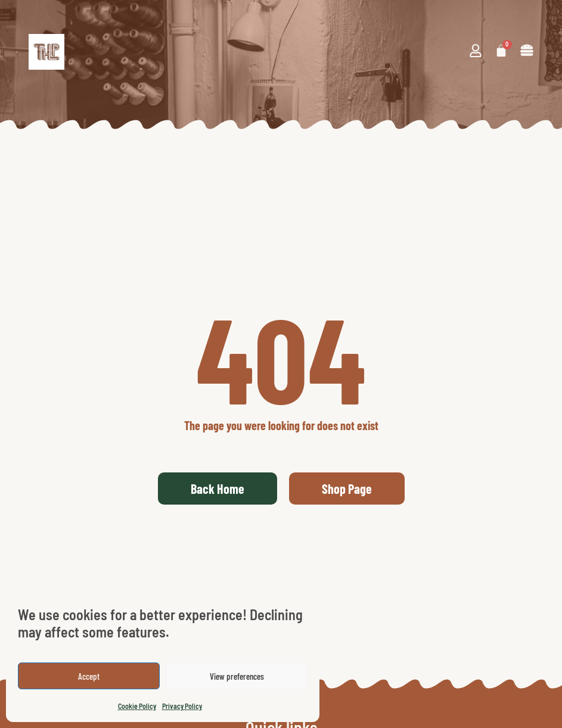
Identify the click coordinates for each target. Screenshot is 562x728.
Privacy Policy (182, 706)
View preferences (237, 676)
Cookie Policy (137, 706)
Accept (89, 676)
